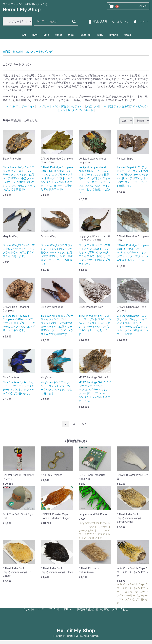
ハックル (9, 106)
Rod (23, 35)
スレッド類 (106, 106)
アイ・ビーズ (138, 106)
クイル (31, 106)
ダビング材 (92, 106)
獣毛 (63, 106)
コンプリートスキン (48, 106)
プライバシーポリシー (60, 609)
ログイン (140, 22)
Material (85, 35)
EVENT (114, 35)
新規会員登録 (97, 22)
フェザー (21, 106)
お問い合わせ (120, 609)
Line (46, 35)
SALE (128, 35)
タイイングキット (83, 110)
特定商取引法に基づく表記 (93, 609)
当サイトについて (33, 609)
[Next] (84, 424)
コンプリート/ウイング (39, 52)
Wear (71, 35)
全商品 (7, 52)
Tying (100, 35)
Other (59, 35)
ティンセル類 (121, 106)
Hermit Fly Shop (22, 9)
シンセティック (76, 106)
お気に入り (120, 22)
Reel (35, 35)
